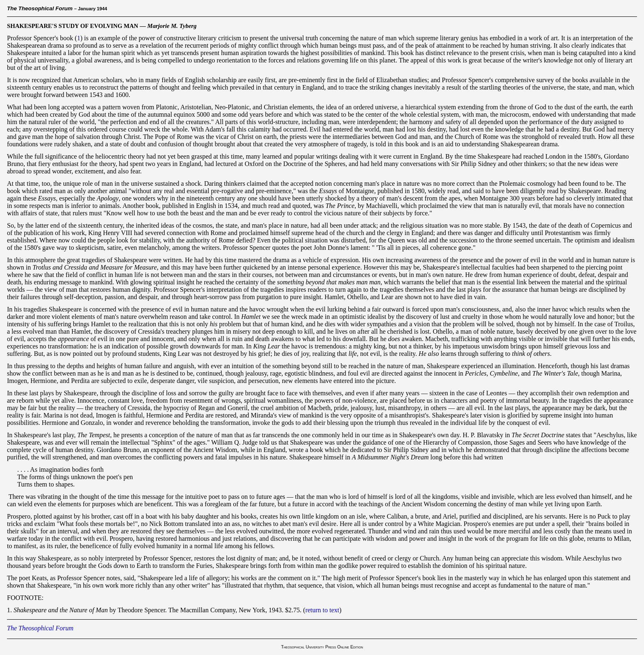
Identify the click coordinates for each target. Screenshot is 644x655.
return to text (322, 610)
